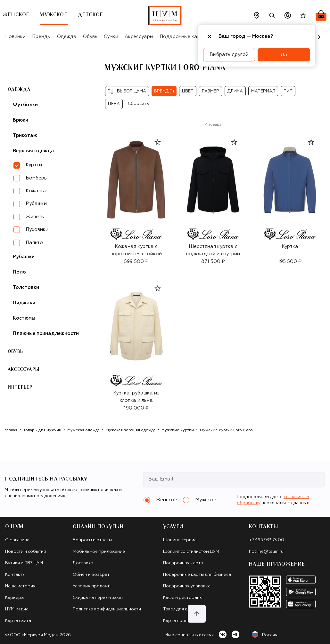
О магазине (17, 540)
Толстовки (26, 287)
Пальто (34, 243)
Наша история (20, 586)
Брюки (21, 120)
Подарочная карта (183, 563)
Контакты (15, 575)
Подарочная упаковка (187, 586)
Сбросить (138, 104)
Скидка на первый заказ (98, 598)
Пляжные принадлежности (46, 334)
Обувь (90, 37)
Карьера (14, 598)
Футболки (25, 105)
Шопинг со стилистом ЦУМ (191, 552)
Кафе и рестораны (183, 598)
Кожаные (37, 191)
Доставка (83, 563)
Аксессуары (139, 37)
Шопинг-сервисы (181, 540)
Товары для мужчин (42, 430)
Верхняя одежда (33, 151)
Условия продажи (92, 586)
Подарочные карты (183, 37)
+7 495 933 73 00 (267, 540)
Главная (10, 430)
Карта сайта (18, 621)
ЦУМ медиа (17, 609)
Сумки (111, 37)
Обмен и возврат (91, 575)
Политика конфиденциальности (107, 609)
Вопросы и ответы (92, 540)
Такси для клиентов (184, 609)
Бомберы (37, 178)
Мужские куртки (178, 430)
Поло (19, 272)
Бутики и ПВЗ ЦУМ (24, 563)
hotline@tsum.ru (266, 552)
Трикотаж (25, 135)
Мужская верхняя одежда (131, 430)
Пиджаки (24, 303)
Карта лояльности (183, 621)
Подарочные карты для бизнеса (197, 575)
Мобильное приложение (99, 552)
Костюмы (24, 318)
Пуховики (37, 230)
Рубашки (36, 204)
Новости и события (26, 552)
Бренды (41, 37)
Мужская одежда (83, 430)
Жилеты (35, 217)
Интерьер (20, 387)
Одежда (67, 37)
